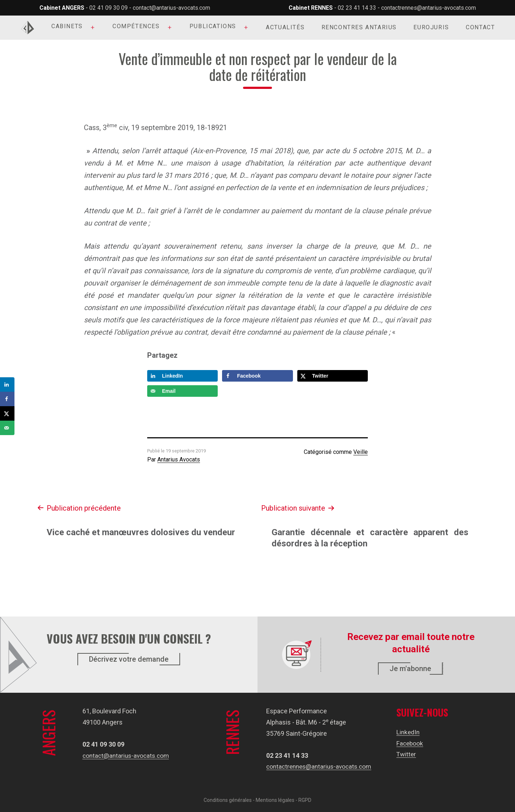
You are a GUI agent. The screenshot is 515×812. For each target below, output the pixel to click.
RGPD (305, 800)
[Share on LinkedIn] (182, 376)
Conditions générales (228, 800)
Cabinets (67, 26)
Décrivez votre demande (129, 659)
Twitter (408, 754)
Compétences (136, 26)
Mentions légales (275, 800)
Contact (480, 27)
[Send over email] (182, 391)
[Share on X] (333, 376)
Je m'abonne (410, 669)
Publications (213, 26)
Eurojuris (431, 27)
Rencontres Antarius (359, 27)
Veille (361, 452)
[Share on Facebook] (257, 376)
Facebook (412, 743)
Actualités (285, 27)
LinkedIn (410, 732)
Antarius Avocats (179, 459)
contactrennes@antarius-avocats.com (429, 8)
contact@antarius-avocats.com (171, 8)
